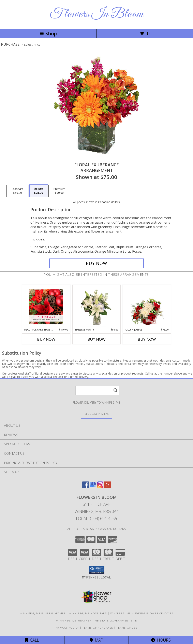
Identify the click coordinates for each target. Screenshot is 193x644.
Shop (48, 33)
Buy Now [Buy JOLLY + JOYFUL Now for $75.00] (147, 339)
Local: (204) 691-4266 (96, 519)
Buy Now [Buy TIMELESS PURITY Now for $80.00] (96, 339)
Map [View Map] (96, 640)
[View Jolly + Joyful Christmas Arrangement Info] (147, 306)
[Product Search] (97, 390)
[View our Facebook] (86, 487)
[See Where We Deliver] (96, 414)
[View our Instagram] (100, 487)
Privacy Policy (67, 628)
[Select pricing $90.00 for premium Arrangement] (59, 191)
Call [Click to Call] (32, 640)
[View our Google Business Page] (93, 487)
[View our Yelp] (107, 487)
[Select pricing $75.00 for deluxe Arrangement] (39, 191)
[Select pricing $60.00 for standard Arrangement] (18, 191)
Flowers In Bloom (96, 14)
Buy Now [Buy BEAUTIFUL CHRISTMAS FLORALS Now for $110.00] (46, 339)
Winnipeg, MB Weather (74, 620)
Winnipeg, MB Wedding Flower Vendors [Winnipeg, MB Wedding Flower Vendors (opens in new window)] (142, 613)
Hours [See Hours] (161, 640)
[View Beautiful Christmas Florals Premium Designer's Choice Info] (46, 306)
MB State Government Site (116, 620)
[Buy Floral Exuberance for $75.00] (96, 263)
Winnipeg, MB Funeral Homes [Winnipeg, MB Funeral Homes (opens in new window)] (43, 613)
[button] (97, 570)
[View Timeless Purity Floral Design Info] (97, 306)
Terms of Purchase (98, 628)
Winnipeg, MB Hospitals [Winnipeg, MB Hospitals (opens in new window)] (88, 613)
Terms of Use (127, 628)
